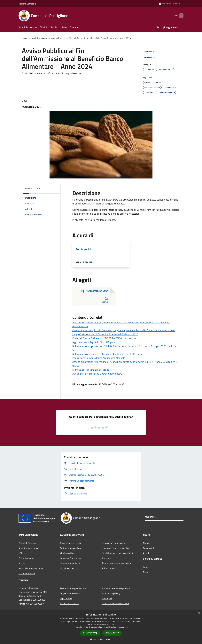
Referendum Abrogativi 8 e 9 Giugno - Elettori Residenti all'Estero (107, 354)
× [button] (199, 613)
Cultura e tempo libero (71, 548)
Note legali (107, 598)
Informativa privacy (111, 593)
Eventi (146, 572)
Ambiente (106, 558)
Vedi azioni (150, 57)
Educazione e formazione (113, 543)
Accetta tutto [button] (90, 633)
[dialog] (101, 627)
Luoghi (146, 567)
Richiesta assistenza (70, 603)
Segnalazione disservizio (72, 593)
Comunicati (148, 548)
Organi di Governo (27, 543)
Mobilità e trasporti (69, 568)
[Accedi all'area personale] (169, 4)
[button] (101, 639)
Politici (22, 563)
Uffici (21, 553)
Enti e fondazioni (27, 558)
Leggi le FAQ (66, 598)
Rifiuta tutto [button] (112, 633)
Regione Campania (27, 4)
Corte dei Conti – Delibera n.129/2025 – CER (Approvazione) (104, 338)
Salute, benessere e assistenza (116, 563)
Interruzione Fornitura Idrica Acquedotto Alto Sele (99, 358)
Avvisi (44, 38)
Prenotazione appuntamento (74, 588)
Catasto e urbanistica (70, 563)
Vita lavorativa (67, 553)
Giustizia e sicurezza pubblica (115, 548)
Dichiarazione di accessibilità (115, 603)
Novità (35, 38)
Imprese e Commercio (70, 558)
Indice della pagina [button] (33, 189)
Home (25, 38)
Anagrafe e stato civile (71, 543)
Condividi (150, 52)
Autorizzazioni (108, 568)
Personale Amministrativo (31, 568)
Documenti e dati (27, 573)
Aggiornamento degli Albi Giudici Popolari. (95, 342)
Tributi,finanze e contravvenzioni (117, 553)
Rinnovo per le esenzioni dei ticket (90, 370)
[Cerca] (180, 16)
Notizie (146, 543)
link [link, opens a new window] (128, 627)
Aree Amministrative (28, 548)
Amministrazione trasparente (116, 588)
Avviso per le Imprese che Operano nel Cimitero (97, 374)
